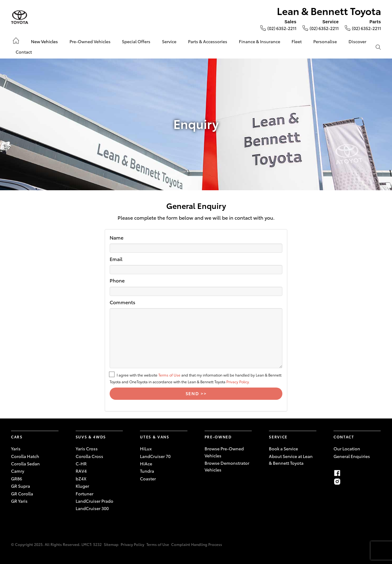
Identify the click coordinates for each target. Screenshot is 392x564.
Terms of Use (169, 375)
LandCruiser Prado (94, 501)
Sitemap (111, 544)
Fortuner (85, 494)
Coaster (148, 479)
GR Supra (21, 486)
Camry (18, 471)
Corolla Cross (89, 456)
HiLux (146, 449)
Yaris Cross (87, 449)
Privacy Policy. (238, 382)
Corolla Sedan (25, 464)
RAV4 (81, 471)
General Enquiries (352, 456)
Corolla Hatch (25, 456)
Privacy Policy (132, 544)
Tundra (147, 471)
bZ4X (81, 479)
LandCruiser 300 (92, 508)
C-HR (81, 464)
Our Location (347, 449)
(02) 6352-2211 (282, 28)
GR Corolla (22, 494)
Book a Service (283, 449)
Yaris (16, 449)
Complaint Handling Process (197, 544)
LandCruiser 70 (155, 456)
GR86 (17, 479)
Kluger (82, 486)
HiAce (146, 464)
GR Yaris (19, 501)
